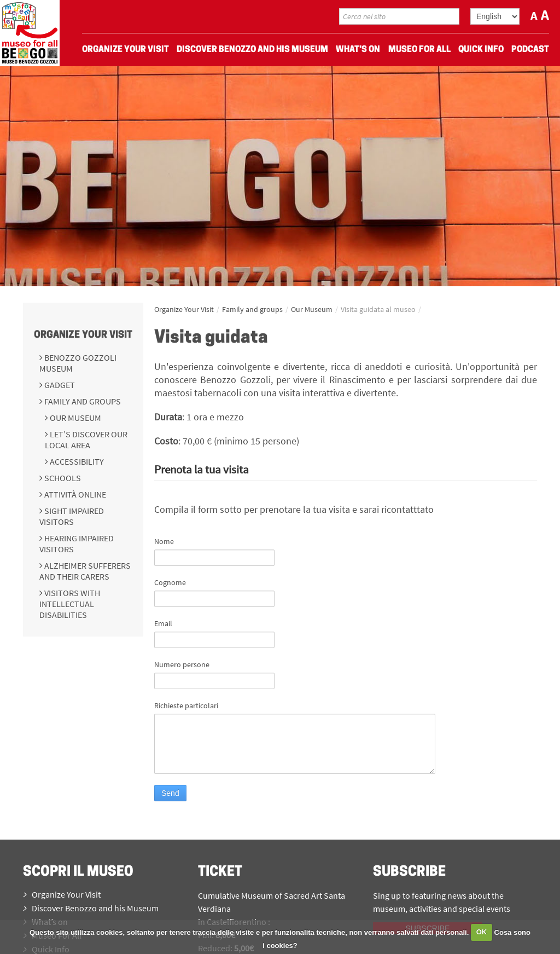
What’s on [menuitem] (358, 50)
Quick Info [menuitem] (481, 50)
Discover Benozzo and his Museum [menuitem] (252, 50)
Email (163, 623)
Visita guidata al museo (378, 309)
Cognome (170, 582)
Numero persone (182, 664)
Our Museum (75, 418)
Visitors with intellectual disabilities (70, 604)
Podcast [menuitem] (530, 50)
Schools (62, 478)
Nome (164, 541)
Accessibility (76, 461)
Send (170, 793)
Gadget (59, 385)
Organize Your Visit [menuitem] (126, 50)
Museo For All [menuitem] (419, 50)
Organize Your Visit (83, 335)
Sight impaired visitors (72, 516)
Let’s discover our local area (86, 440)
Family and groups (82, 401)
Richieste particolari (186, 706)
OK (482, 932)
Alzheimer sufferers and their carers (85, 571)
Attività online (74, 494)
